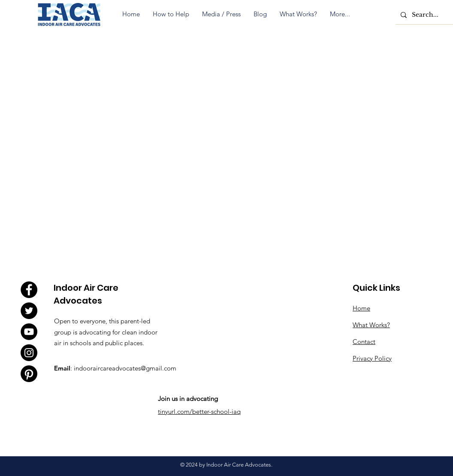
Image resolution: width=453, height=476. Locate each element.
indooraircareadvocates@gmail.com (125, 368)
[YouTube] (29, 332)
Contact (364, 342)
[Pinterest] (29, 374)
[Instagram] (29, 353)
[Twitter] (29, 311)
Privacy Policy (372, 358)
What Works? (371, 325)
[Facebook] (29, 290)
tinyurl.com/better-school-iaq (199, 411)
